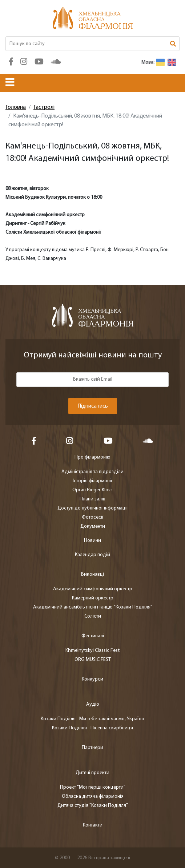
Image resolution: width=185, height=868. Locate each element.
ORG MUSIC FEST (93, 660)
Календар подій (92, 555)
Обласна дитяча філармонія (93, 796)
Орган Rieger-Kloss (92, 490)
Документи (93, 526)
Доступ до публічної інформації (93, 508)
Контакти (93, 825)
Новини (92, 541)
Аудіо (93, 704)
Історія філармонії (92, 481)
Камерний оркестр (93, 598)
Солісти (93, 616)
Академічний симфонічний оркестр (93, 589)
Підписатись (93, 406)
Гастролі (44, 107)
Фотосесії (93, 517)
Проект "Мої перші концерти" (93, 787)
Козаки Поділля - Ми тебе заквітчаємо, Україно (92, 719)
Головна (16, 107)
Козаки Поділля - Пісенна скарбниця (92, 728)
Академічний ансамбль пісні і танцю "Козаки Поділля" (93, 607)
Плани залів (92, 499)
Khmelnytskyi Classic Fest (92, 651)
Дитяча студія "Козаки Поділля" (93, 806)
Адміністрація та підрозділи (92, 472)
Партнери (92, 748)
